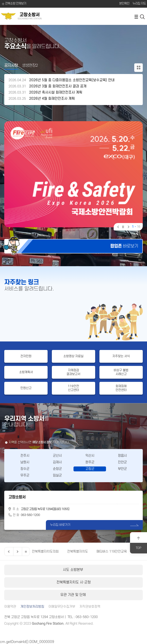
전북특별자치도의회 (45, 552)
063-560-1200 (30, 515)
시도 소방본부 (73, 570)
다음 (128, 227)
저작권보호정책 (90, 607)
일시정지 (123, 227)
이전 (118, 227)
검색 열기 (143, 16)
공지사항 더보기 (139, 68)
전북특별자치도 (78, 552)
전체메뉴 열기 (136, 16)
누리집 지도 (139, 4)
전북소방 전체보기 (14, 4)
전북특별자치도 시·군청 (74, 582)
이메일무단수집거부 (62, 607)
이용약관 (10, 607)
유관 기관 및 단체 (74, 595)
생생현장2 (30, 66)
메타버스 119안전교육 (112, 552)
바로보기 (124, 246)
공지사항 (11, 66)
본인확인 (124, 4)
